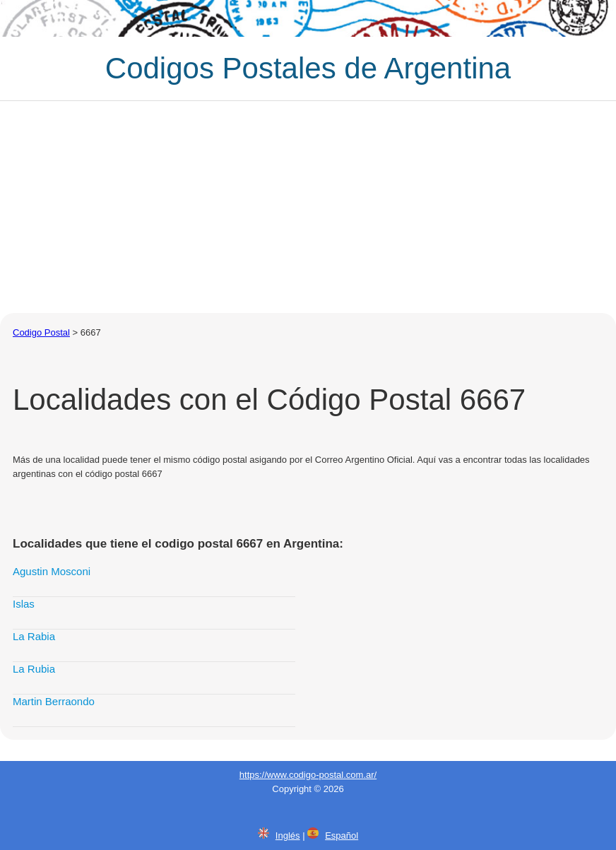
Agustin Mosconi (52, 571)
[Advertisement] (308, 207)
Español (342, 836)
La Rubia (34, 669)
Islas (24, 604)
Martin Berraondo (54, 701)
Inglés (288, 836)
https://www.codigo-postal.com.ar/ (308, 775)
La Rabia (34, 636)
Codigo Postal (41, 332)
